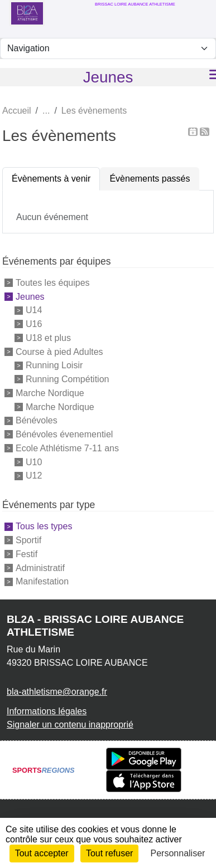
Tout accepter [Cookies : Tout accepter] (42, 853)
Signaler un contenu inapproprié (70, 725)
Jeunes (30, 296)
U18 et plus (48, 338)
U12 (34, 476)
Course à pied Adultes (59, 351)
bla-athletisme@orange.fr (57, 692)
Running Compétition (67, 379)
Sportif (28, 540)
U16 (34, 324)
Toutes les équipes (53, 283)
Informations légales (47, 711)
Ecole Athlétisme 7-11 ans (67, 448)
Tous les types (44, 526)
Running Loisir (54, 365)
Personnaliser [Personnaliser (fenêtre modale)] (178, 853)
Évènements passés (150, 179)
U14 (34, 310)
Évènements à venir (51, 179)
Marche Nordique (50, 393)
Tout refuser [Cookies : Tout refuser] (109, 853)
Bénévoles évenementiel (64, 434)
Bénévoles (37, 420)
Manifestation (42, 581)
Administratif (40, 567)
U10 (34, 462)
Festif (27, 554)
